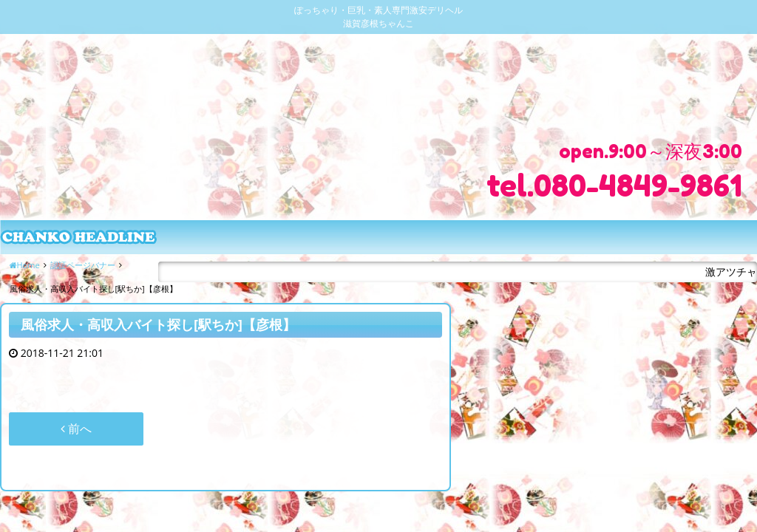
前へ (76, 429)
